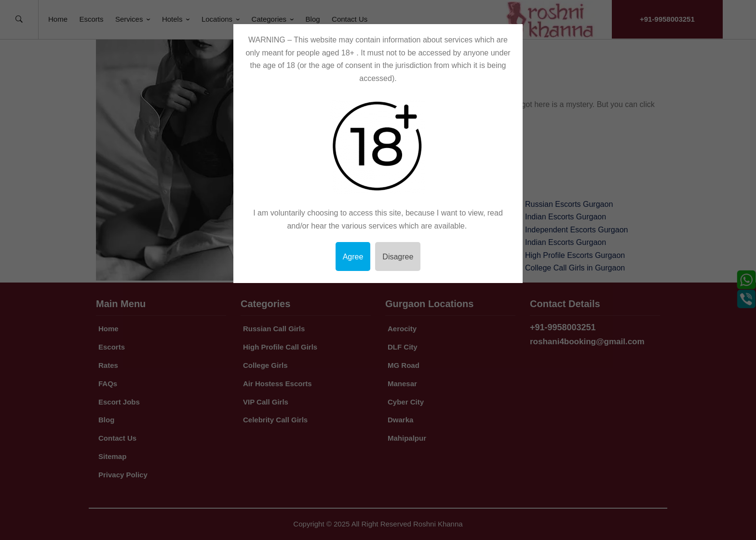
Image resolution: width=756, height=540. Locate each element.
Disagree (398, 257)
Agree (353, 257)
